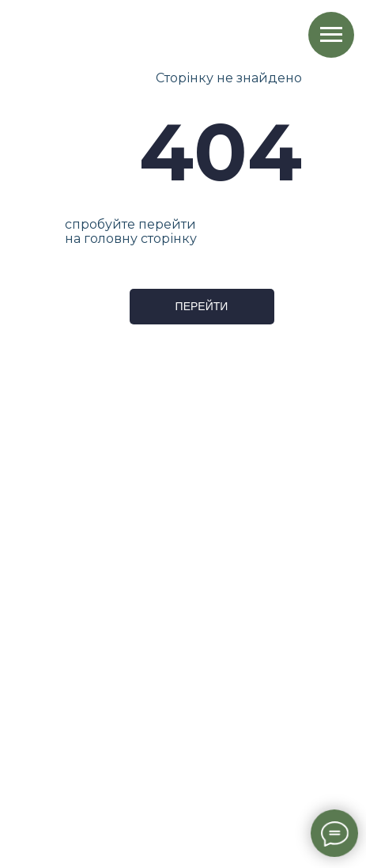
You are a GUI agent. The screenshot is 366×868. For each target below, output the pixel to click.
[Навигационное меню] (331, 35)
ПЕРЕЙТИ (202, 306)
